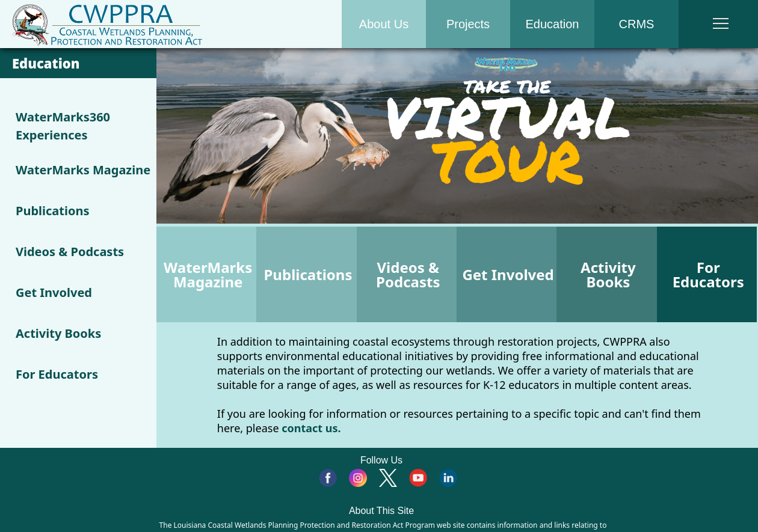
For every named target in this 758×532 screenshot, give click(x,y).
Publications (53, 211)
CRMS (637, 24)
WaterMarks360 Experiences (63, 126)
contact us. (311, 428)
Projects (468, 24)
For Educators (57, 374)
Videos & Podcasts (70, 252)
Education (553, 24)
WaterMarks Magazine (83, 170)
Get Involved (54, 292)
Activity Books (58, 333)
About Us (384, 24)
